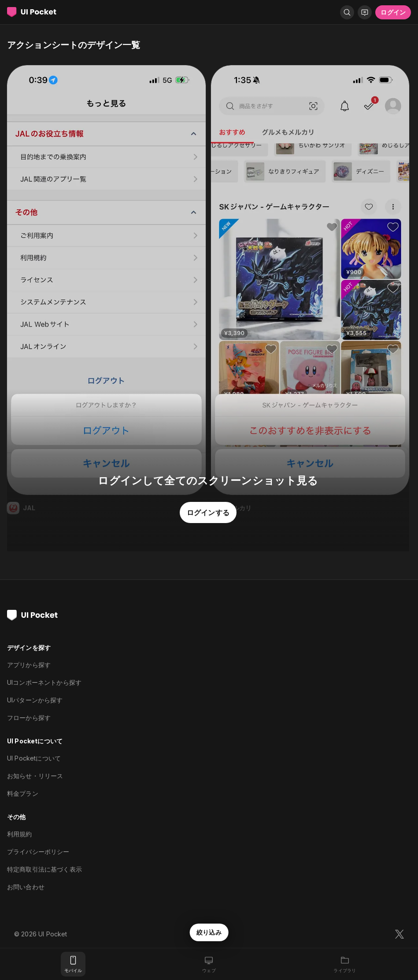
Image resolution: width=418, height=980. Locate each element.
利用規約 (20, 834)
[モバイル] (73, 964)
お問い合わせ (26, 887)
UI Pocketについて (34, 758)
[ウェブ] (209, 964)
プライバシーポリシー (38, 852)
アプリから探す (29, 665)
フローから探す (29, 718)
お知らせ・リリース (35, 776)
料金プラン (23, 793)
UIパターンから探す (35, 700)
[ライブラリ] (345, 964)
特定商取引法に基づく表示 (44, 869)
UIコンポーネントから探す (44, 682)
